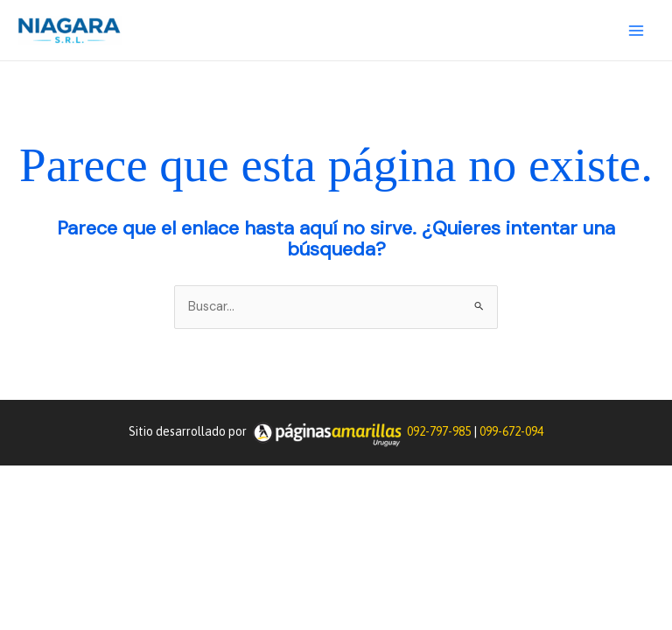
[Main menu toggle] (636, 31)
